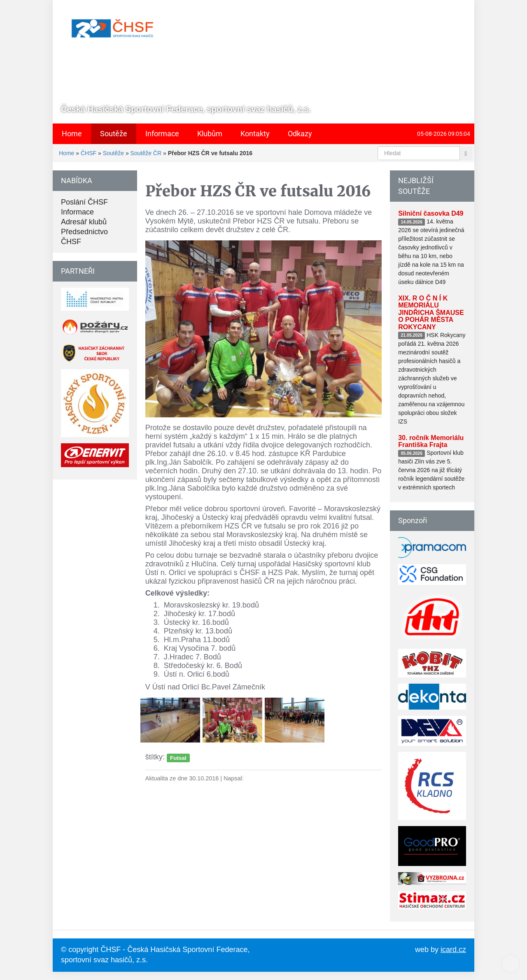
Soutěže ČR (146, 153)
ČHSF (89, 153)
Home (66, 153)
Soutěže (113, 153)
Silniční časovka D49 (431, 213)
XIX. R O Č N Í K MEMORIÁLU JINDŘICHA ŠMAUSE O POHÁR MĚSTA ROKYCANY (431, 313)
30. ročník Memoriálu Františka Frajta (431, 441)
